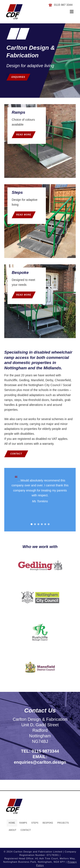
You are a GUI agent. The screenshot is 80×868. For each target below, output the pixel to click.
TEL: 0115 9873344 (40, 751)
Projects (63, 823)
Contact (26, 830)
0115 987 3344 (63, 5)
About (13, 830)
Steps (35, 823)
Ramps (23, 823)
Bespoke (48, 823)
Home (12, 823)
